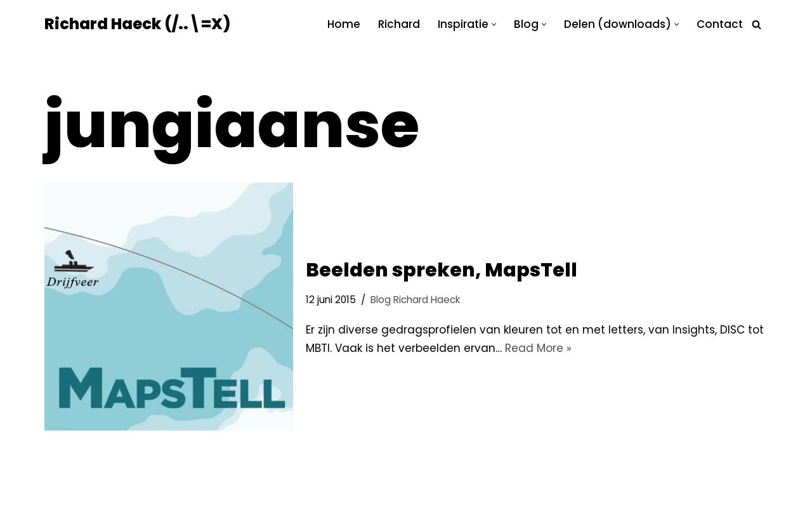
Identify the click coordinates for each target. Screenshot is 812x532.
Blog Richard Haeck (415, 300)
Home (344, 24)
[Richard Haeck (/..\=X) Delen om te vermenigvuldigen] (137, 24)
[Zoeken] (756, 24)
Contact (720, 24)
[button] (494, 24)
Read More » (538, 348)
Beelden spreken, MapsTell (442, 270)
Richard (399, 24)
